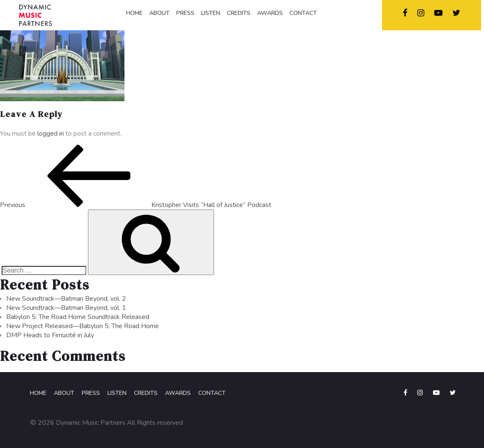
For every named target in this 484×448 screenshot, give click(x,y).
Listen (117, 393)
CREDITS (239, 13)
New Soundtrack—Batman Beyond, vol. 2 (66, 299)
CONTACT (303, 13)
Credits (146, 393)
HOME (134, 13)
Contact (212, 393)
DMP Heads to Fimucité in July (50, 335)
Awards (178, 393)
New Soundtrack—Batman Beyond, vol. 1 (66, 308)
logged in (51, 134)
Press (91, 393)
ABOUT (159, 13)
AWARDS (270, 13)
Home (38, 393)
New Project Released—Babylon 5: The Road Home (83, 326)
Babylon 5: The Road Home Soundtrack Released (78, 317)
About (64, 393)
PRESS (185, 13)
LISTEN (211, 13)
